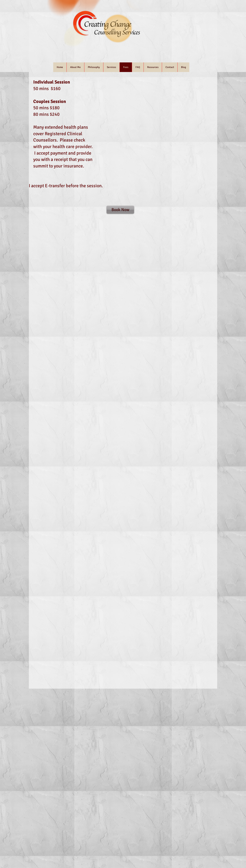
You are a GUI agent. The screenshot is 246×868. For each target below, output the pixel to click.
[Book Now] (120, 210)
